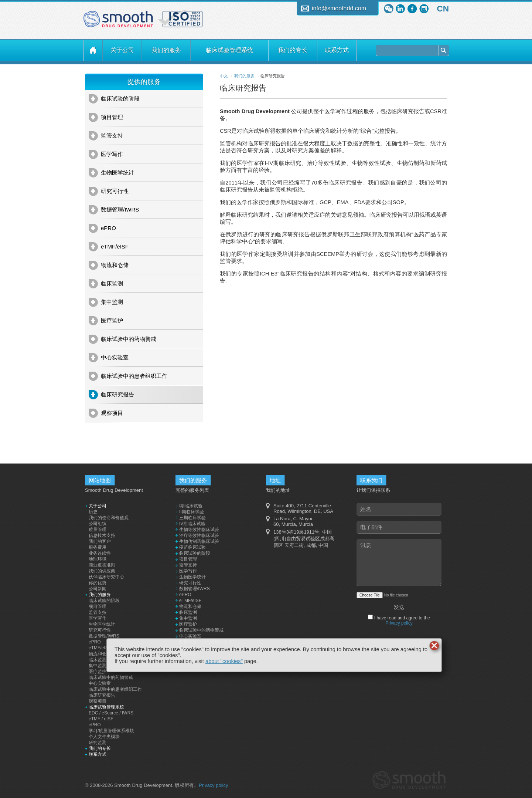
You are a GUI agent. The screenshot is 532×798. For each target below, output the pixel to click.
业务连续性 (100, 553)
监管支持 (112, 136)
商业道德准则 (102, 565)
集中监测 (112, 302)
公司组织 (98, 524)
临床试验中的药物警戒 (129, 339)
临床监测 (112, 283)
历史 (93, 512)
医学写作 (112, 154)
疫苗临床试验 (192, 547)
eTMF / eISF (101, 719)
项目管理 (112, 117)
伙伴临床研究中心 (106, 577)
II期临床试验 (192, 512)
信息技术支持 (102, 535)
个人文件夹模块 (104, 737)
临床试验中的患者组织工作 (134, 376)
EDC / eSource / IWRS (111, 713)
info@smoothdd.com (339, 8)
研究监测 (98, 743)
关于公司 (122, 50)
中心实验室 (115, 357)
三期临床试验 (192, 518)
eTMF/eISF (115, 246)
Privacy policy (399, 623)
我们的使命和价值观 (109, 518)
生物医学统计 (117, 173)
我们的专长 (293, 50)
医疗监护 (112, 320)
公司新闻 (98, 589)
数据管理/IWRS (120, 209)
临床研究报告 (117, 394)
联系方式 (337, 50)
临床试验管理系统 (229, 50)
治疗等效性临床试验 (199, 535)
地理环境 (98, 559)
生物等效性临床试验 (199, 530)
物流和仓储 (115, 265)
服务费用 (98, 547)
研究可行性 (115, 191)
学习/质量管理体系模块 (111, 731)
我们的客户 (100, 541)
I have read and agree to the (401, 621)
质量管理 (98, 530)
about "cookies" (224, 661)
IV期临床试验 (192, 524)
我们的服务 (166, 50)
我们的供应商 (102, 571)
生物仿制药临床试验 (199, 541)
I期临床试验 (191, 506)
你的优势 (98, 583)
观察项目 (112, 413)
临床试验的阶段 (120, 99)
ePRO (108, 228)
